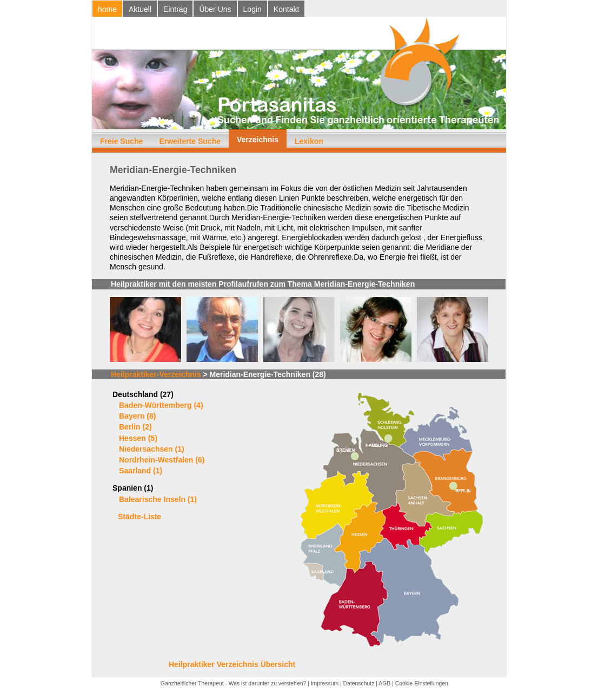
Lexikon (309, 141)
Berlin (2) (135, 427)
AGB (384, 684)
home (107, 9)
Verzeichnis (258, 140)
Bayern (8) (137, 416)
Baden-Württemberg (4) (161, 405)
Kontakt (286, 9)
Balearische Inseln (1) (158, 499)
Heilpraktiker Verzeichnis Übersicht (232, 664)
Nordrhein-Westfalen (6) (162, 460)
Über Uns (215, 9)
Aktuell (140, 9)
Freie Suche (121, 141)
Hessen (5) (138, 438)
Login (253, 9)
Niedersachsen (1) (152, 449)
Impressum (325, 684)
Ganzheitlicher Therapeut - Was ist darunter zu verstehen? (233, 684)
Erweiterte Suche (190, 141)
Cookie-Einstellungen (422, 684)
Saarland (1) (141, 471)
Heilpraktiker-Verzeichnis (156, 374)
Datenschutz (359, 684)
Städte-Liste (139, 517)
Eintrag (175, 9)
